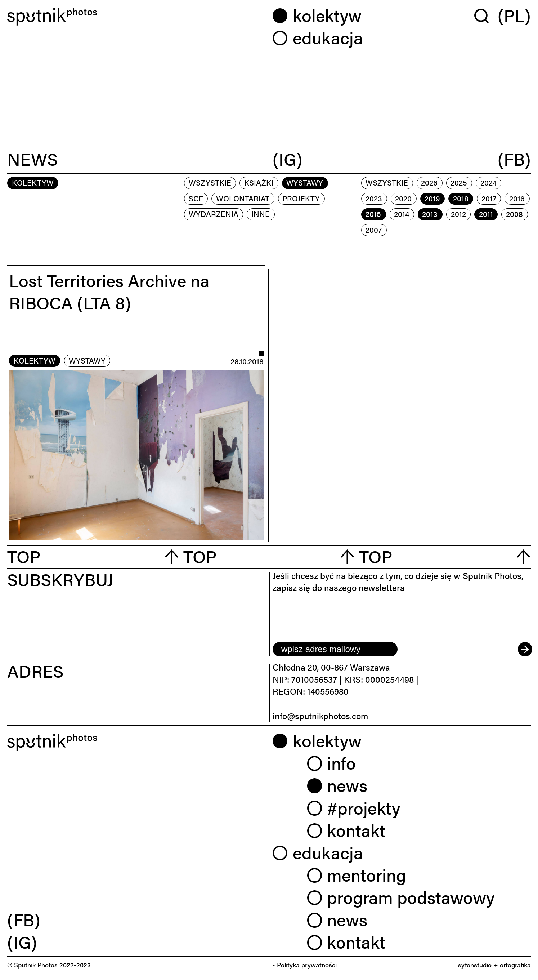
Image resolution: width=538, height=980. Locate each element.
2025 (459, 182)
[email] (335, 649)
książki (259, 182)
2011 (486, 214)
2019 (432, 198)
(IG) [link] (22, 941)
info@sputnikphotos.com (320, 716)
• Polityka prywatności (305, 965)
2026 (429, 182)
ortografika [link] (515, 965)
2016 (517, 198)
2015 (373, 214)
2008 (514, 214)
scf (196, 198)
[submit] (524, 649)
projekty (301, 198)
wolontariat (243, 198)
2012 (458, 214)
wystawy (305, 182)
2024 (488, 182)
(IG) (288, 159)
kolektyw (35, 360)
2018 (461, 198)
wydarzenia (214, 214)
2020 (403, 198)
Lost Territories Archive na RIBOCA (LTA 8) (109, 291)
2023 (374, 198)
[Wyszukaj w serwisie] (486, 15)
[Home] (136, 17)
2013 (430, 214)
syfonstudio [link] (475, 965)
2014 (402, 214)
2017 (489, 198)
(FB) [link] (24, 919)
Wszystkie (210, 182)
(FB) (514, 159)
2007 (374, 230)
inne (261, 214)
